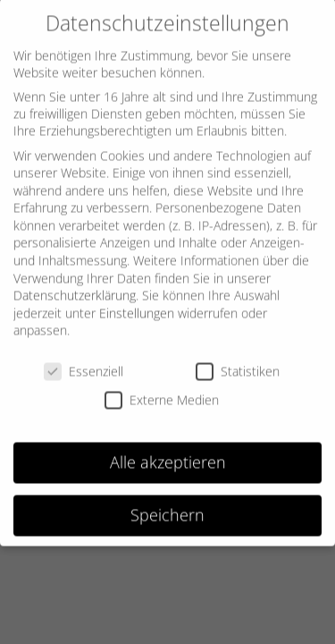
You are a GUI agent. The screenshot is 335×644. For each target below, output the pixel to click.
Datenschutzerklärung (75, 288)
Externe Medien (162, 391)
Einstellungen (137, 305)
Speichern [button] (167, 507)
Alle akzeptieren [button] (168, 454)
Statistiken (238, 364)
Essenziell (84, 364)
